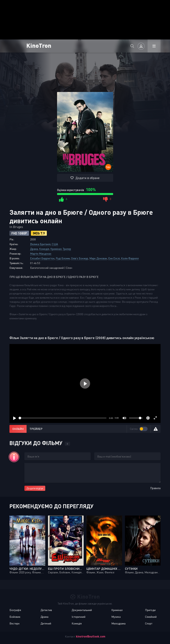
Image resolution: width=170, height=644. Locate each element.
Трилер (67, 249)
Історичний (79, 617)
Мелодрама (118, 623)
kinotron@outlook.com (91, 636)
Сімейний (151, 617)
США (55, 244)
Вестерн (14, 623)
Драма (34, 249)
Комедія (44, 249)
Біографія (15, 610)
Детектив (46, 610)
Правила (155, 488)
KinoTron (39, 45)
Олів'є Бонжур (80, 258)
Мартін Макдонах (41, 254)
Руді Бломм (63, 258)
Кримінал (56, 249)
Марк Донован (98, 258)
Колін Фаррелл (130, 258)
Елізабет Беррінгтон (42, 258)
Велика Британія (40, 244)
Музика (116, 617)
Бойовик (15, 617)
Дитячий (46, 623)
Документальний (82, 610)
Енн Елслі (114, 258)
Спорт (149, 623)
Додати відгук (35, 488)
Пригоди (150, 610)
